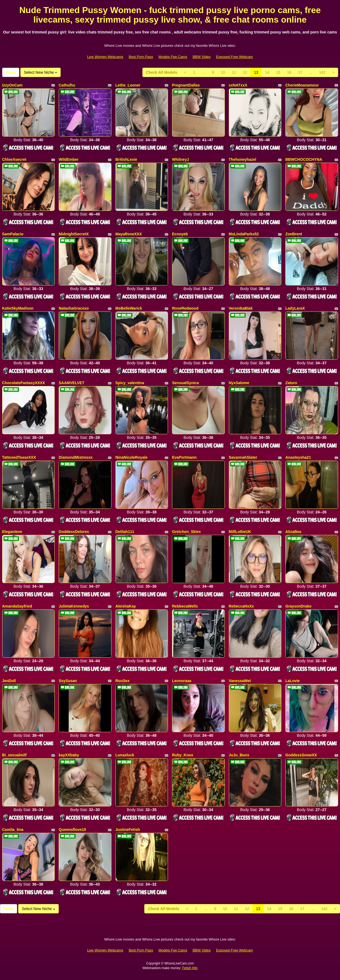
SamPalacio (13, 234)
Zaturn (291, 383)
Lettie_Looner (128, 85)
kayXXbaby (69, 755)
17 (300, 72)
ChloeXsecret (14, 159)
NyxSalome (239, 383)
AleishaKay (126, 606)
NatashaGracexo (74, 308)
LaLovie (293, 681)
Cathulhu (67, 85)
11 (234, 72)
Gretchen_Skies (186, 532)
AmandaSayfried (17, 606)
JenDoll (9, 681)
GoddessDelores (74, 532)
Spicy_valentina (130, 383)
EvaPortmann (184, 457)
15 (278, 72)
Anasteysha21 (298, 457)
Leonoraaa (182, 681)
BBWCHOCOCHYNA (304, 159)
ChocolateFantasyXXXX (24, 383)
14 (267, 72)
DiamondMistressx (76, 457)
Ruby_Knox (183, 755)
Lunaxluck (125, 755)
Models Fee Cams (173, 57)
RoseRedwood (185, 308)
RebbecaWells (185, 606)
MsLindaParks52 (244, 234)
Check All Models (162, 72)
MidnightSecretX (74, 234)
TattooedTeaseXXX (19, 457)
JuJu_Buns (239, 755)
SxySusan (68, 681)
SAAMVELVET (72, 383)
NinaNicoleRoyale (132, 457)
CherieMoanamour (302, 85)
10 (223, 72)
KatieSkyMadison (18, 308)
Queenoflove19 (72, 830)
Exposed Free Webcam (235, 57)
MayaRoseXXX (129, 234)
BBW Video (202, 57)
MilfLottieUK (240, 532)
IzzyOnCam (12, 85)
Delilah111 (125, 532)
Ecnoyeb (180, 234)
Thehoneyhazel (243, 159)
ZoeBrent (294, 234)
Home (11, 72)
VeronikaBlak (241, 308)
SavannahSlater (243, 457)
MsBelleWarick (129, 308)
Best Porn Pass (141, 57)
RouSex (123, 681)
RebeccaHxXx (241, 606)
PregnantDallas (186, 85)
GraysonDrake (298, 606)
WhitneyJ (180, 159)
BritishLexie (126, 159)
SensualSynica (185, 383)
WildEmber (69, 159)
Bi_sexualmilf (14, 755)
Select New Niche (40, 72)
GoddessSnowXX (301, 755)
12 (245, 72)
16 (289, 72)
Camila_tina (13, 830)
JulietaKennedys (74, 606)
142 (322, 72)
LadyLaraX (295, 308)
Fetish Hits (190, 968)
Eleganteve (12, 532)
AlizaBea (293, 532)
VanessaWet (240, 681)
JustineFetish (128, 830)
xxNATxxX (238, 85)
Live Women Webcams (105, 57)
